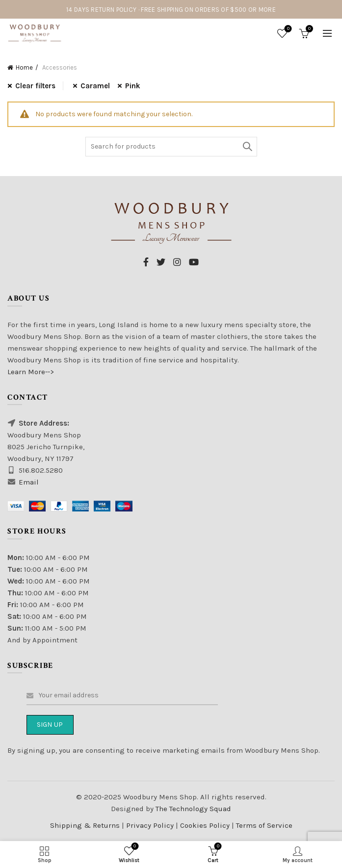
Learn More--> (31, 372)
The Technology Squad (192, 809)
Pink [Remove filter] (133, 86)
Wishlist (287, 29)
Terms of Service (264, 825)
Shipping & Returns (85, 825)
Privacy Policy (151, 825)
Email (29, 482)
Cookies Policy (206, 825)
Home (24, 67)
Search (247, 147)
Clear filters (35, 86)
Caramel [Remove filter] (95, 86)
